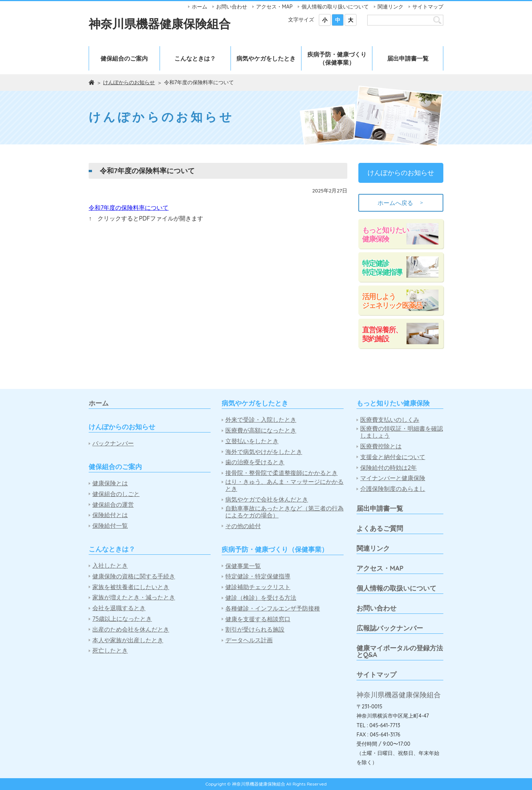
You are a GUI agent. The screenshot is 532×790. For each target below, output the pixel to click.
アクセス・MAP (274, 7)
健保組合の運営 (113, 505)
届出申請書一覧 (408, 58)
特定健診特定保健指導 (382, 268)
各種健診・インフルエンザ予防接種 (273, 608)
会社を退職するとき (119, 608)
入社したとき (110, 566)
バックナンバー (113, 443)
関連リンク (391, 7)
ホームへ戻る (401, 203)
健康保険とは (110, 483)
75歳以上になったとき (122, 619)
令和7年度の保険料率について (129, 208)
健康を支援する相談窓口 (258, 619)
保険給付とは (110, 515)
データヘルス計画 (249, 640)
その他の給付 (243, 526)
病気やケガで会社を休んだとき (267, 500)
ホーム (199, 7)
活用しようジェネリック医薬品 (392, 301)
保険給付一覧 (110, 526)
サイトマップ (428, 7)
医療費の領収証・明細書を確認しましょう (402, 432)
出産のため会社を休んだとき (131, 630)
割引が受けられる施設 (255, 630)
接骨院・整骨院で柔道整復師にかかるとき (282, 473)
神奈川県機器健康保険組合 (160, 24)
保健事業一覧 (243, 566)
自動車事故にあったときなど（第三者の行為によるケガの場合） (284, 512)
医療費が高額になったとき (261, 430)
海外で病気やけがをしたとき (264, 452)
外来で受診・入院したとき (261, 420)
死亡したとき (110, 651)
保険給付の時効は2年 (388, 468)
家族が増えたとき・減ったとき (134, 597)
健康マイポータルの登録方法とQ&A (400, 651)
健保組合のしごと (116, 494)
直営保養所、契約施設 (382, 334)
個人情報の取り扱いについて (335, 7)
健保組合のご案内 (124, 58)
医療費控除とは (381, 446)
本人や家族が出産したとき (128, 640)
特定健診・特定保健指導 (258, 576)
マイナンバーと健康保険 (393, 478)
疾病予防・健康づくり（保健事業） (337, 58)
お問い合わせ (232, 7)
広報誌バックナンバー (390, 628)
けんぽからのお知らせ (129, 82)
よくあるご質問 (380, 528)
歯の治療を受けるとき (255, 462)
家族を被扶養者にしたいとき (131, 587)
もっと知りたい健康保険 (385, 234)
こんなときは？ (195, 58)
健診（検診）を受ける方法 (261, 598)
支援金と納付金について (393, 457)
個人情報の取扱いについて (396, 588)
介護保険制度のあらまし (393, 489)
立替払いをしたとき (252, 441)
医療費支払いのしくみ (390, 420)
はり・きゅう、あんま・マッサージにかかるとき (284, 485)
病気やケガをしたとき (266, 58)
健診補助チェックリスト (258, 587)
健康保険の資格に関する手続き (134, 576)
